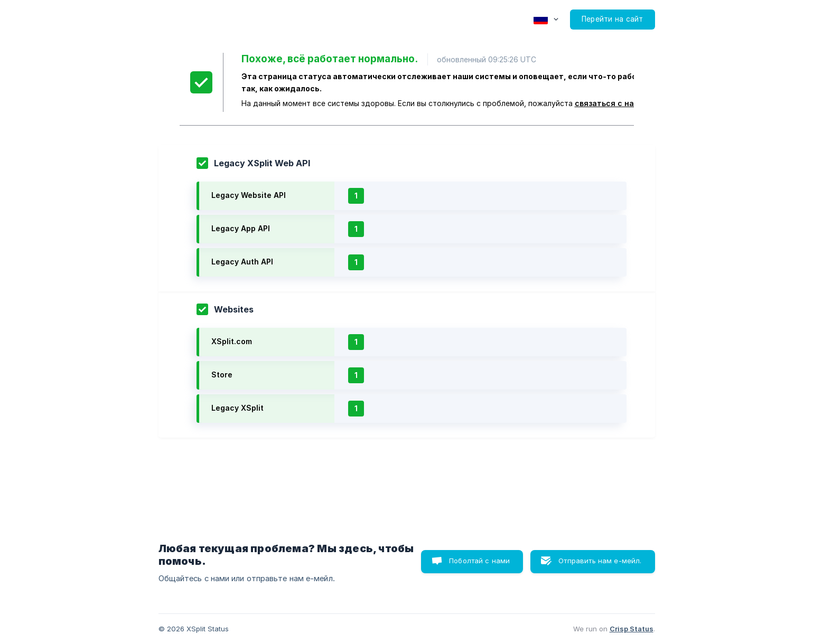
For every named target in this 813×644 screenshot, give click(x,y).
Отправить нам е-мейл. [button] (600, 561)
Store (222, 375)
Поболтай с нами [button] (479, 561)
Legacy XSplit (237, 408)
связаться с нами (610, 103)
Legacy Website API (249, 195)
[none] (546, 20)
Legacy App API (241, 228)
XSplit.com (232, 341)
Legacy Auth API (242, 262)
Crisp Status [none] (632, 629)
